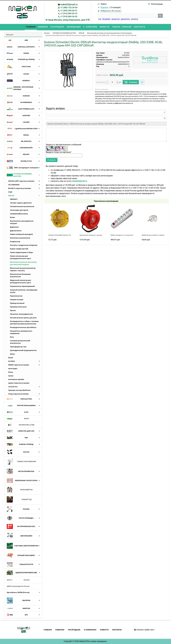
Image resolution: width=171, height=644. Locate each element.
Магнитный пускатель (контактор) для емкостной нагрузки (23, 263)
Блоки (12, 217)
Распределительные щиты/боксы (23, 327)
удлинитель (125, 19)
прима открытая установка (19, 383)
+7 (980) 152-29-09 (69, 8)
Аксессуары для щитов (19, 210)
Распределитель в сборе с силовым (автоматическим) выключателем (24, 323)
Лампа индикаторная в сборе (21, 252)
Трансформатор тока (18, 347)
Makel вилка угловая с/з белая (153, 235)
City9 (10, 192)
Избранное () (111, 11)
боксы (11, 372)
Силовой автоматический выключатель (20, 342)
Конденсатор (15, 242)
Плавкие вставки (17, 300)
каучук (11, 376)
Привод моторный (17, 303)
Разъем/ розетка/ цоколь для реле (23, 318)
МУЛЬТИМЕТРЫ (20, 490)
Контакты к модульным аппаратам (24, 245)
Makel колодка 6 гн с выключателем (124, 235)
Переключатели (16, 296)
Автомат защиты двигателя (21, 203)
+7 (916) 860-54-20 (69, 17)
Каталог (10, 35)
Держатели (14, 227)
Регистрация (157, 4)
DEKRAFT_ (14, 199)
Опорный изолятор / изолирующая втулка (24, 291)
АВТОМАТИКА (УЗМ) (21, 425)
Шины (12, 354)
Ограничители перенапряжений (22, 286)
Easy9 (11, 358)
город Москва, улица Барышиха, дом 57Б (69, 20)
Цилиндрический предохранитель (23, 350)
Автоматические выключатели (22, 206)
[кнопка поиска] (160, 16)
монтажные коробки (16, 379)
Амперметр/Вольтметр (19, 214)
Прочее (13, 310)
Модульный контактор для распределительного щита (20, 281)
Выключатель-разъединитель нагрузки (22, 222)
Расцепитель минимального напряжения (21, 332)
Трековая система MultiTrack (19, 390)
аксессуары (13, 368)
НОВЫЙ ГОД (19, 500)
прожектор (115, 19)
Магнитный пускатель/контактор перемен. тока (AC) (23, 269)
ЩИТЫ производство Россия (18, 586)
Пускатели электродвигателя (21, 314)
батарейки (106, 19)
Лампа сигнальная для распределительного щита (20, 257)
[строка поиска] (128, 16)
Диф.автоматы (16, 231)
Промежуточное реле (18, 307)
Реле (12, 337)
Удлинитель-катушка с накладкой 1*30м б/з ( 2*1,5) (99, 235)
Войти (104, 4)
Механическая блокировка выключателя (20, 275)
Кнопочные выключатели (20, 238)
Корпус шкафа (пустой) (19, 249)
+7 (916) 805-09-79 (69, 13)
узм (100, 19)
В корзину (131, 82)
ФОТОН (18, 580)
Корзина (104, 7)
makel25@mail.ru (69, 4)
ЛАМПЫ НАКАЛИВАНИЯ (21, 462)
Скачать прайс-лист (144, 630)
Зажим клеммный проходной (21, 234)
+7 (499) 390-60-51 (69, 11)
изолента (135, 19)
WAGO (18, 419)
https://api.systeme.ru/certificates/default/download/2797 (109, 62)
